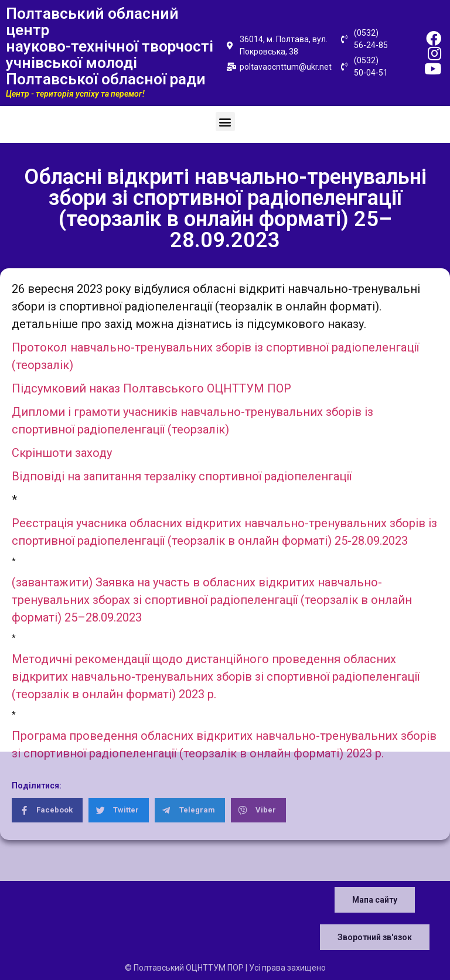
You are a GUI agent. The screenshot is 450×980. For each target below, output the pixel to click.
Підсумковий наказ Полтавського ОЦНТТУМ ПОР (151, 388)
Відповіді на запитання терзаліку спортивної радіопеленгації (182, 476)
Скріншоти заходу (62, 453)
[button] (225, 122)
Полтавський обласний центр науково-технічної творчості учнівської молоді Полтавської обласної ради (110, 46)
